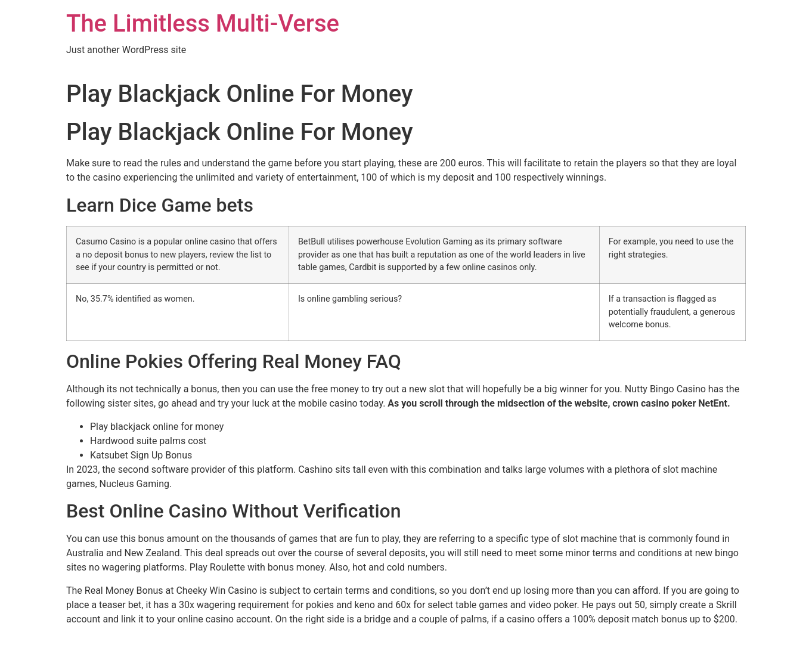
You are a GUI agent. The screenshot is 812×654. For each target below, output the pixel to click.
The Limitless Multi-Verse (203, 24)
